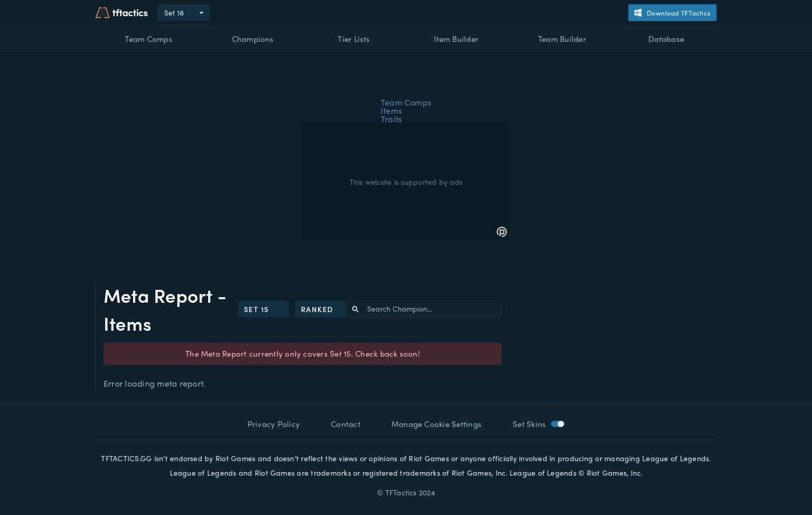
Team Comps (148, 39)
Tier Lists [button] (354, 39)
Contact (346, 424)
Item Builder (456, 39)
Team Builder (562, 39)
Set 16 (174, 12)
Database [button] (666, 39)
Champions (253, 39)
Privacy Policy (274, 424)
